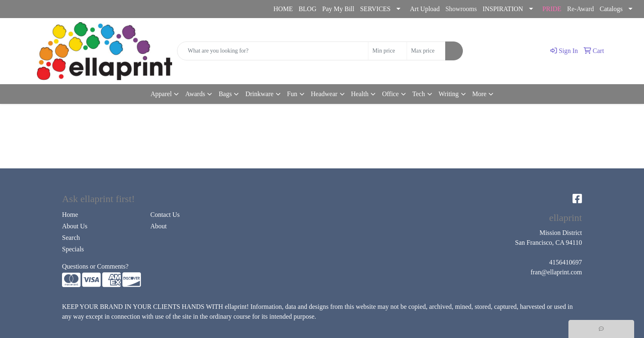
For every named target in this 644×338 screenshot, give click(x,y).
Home (70, 215)
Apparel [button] (161, 94)
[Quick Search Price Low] (388, 51)
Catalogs (611, 9)
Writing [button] (449, 94)
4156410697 (26, 9)
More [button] (480, 94)
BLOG (308, 9)
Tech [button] (419, 94)
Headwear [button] (324, 94)
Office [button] (390, 94)
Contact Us (165, 215)
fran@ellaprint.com (79, 9)
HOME (283, 9)
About (159, 226)
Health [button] (360, 94)
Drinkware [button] (259, 94)
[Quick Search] (273, 51)
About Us (75, 226)
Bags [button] (225, 94)
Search (71, 238)
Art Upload (425, 9)
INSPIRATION (503, 9)
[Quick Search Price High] (426, 51)
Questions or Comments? (95, 266)
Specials (73, 249)
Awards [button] (195, 94)
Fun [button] (292, 94)
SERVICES (375, 9)
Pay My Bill (338, 9)
